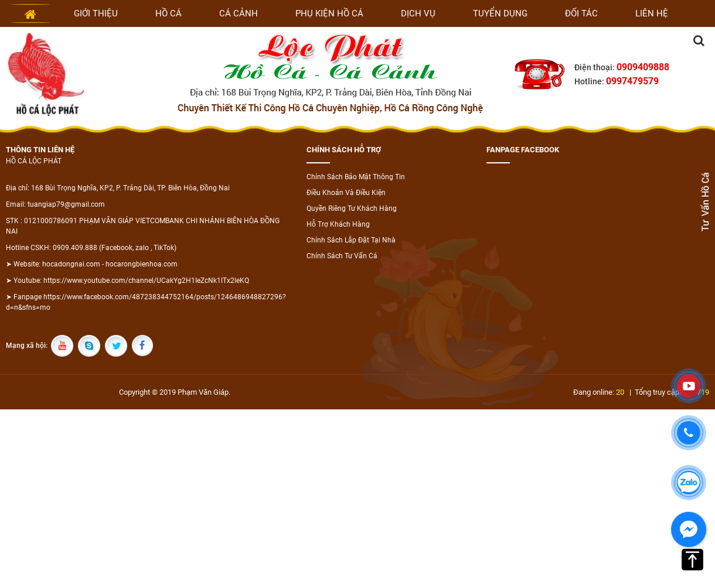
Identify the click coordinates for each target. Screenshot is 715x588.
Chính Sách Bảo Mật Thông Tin (356, 177)
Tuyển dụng (500, 13)
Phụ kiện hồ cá (329, 13)
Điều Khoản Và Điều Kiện (346, 193)
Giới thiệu (96, 13)
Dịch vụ (418, 13)
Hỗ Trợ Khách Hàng (338, 224)
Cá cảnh (239, 13)
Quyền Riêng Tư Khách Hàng (352, 208)
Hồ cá (168, 13)
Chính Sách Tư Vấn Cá (342, 256)
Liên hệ (652, 13)
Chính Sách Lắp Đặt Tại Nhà (351, 240)
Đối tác (581, 13)
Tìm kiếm (699, 40)
